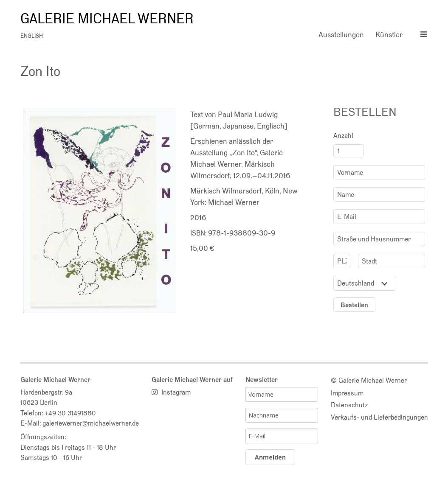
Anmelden (270, 457)
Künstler (389, 35)
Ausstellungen (341, 35)
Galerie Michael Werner (107, 19)
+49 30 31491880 (70, 413)
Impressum (347, 393)
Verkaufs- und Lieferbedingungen (379, 417)
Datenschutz (349, 405)
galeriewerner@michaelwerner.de (91, 423)
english (32, 36)
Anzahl (343, 135)
